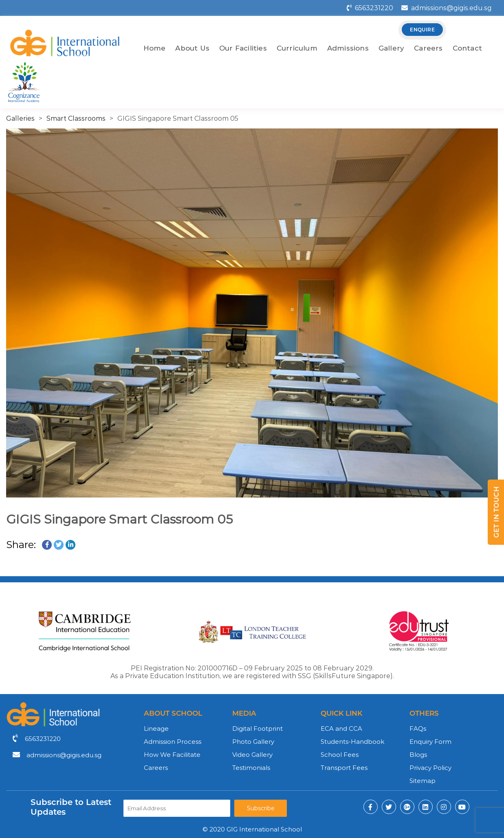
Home (155, 48)
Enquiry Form (430, 742)
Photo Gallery (253, 742)
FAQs (418, 729)
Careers (428, 48)
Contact (467, 48)
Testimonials (251, 768)
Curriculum (297, 48)
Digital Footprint (258, 729)
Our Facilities (243, 48)
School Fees (340, 755)
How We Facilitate (172, 755)
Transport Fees (344, 768)
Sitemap (423, 781)
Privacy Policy (430, 768)
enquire (422, 30)
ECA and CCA (341, 729)
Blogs (418, 755)
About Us (192, 48)
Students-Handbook (352, 742)
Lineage (156, 729)
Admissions (348, 48)
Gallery (391, 48)
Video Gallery (252, 755)
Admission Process (173, 742)
